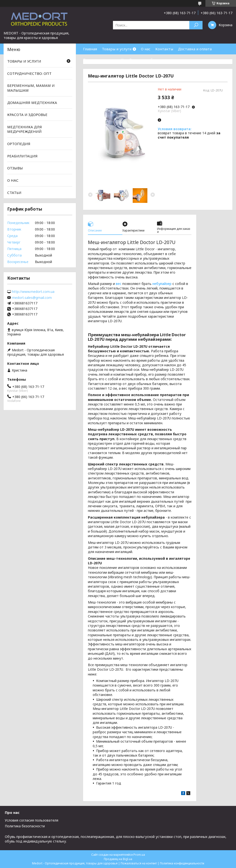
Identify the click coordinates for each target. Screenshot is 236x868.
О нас (146, 49)
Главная (90, 49)
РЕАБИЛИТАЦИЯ (22, 156)
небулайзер (162, 284)
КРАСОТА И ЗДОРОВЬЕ (27, 115)
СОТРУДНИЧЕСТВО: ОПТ (29, 73)
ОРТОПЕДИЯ (19, 144)
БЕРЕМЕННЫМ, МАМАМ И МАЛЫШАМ (31, 88)
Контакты (164, 49)
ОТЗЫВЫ (15, 168)
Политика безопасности (25, 826)
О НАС (13, 180)
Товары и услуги (117, 49)
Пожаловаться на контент (139, 863)
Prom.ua (139, 855)
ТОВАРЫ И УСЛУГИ (24, 61)
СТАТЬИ (14, 192)
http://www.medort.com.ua (33, 292)
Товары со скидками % (104, 60)
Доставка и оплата (195, 49)
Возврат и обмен (144, 60)
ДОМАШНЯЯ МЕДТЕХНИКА (32, 102)
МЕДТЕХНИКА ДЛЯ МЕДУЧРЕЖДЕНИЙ (25, 129)
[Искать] (196, 25)
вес (119, 284)
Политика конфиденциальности (182, 863)
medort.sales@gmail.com (32, 298)
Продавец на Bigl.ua (118, 859)
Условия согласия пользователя (32, 820)
